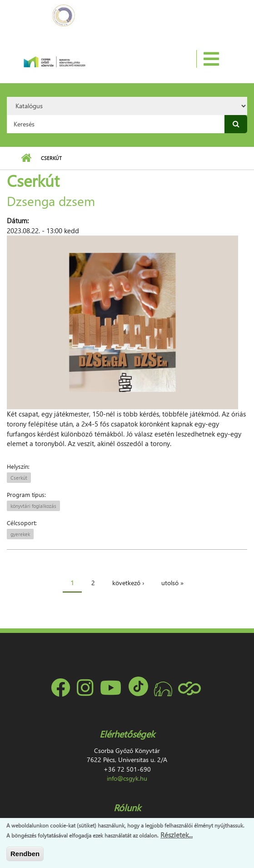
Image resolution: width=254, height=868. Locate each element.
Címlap (26, 158)
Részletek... (177, 835)
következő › (128, 583)
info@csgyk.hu (127, 778)
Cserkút (19, 478)
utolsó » (172, 583)
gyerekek (20, 534)
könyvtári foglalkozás (33, 506)
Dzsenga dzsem (51, 201)
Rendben (25, 854)
